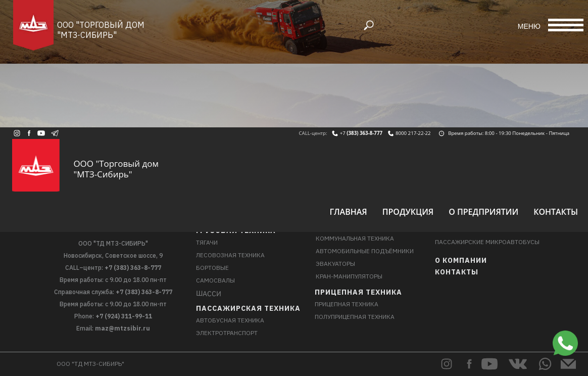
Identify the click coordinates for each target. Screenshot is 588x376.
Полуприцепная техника (355, 317)
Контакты (556, 212)
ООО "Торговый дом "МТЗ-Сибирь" (101, 30)
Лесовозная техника (230, 255)
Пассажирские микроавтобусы (487, 242)
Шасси (208, 293)
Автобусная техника (230, 320)
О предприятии (483, 212)
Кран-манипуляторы (349, 276)
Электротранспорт (227, 333)
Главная (348, 212)
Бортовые (212, 268)
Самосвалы (215, 280)
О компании (461, 260)
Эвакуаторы (335, 264)
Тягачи (207, 242)
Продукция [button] (408, 212)
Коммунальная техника (355, 238)
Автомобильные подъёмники (365, 251)
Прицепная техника (358, 292)
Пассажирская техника (248, 308)
